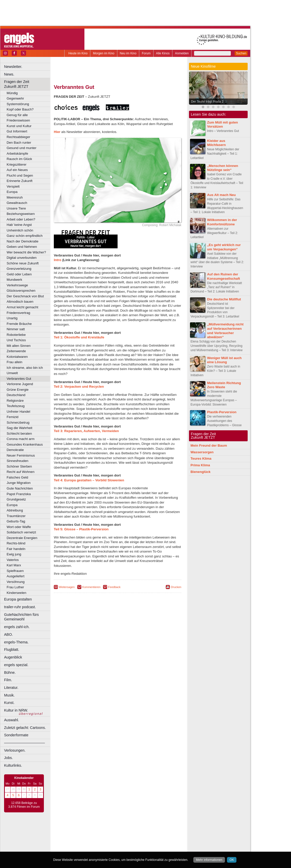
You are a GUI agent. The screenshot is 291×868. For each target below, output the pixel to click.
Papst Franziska (19, 494)
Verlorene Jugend (20, 384)
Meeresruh (15, 197)
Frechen (93, 842)
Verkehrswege (17, 285)
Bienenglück (200, 472)
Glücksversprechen (21, 291)
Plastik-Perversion (222, 412)
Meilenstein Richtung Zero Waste (224, 385)
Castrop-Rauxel (105, 838)
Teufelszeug (16, 406)
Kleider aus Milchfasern (216, 143)
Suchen (241, 53)
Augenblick (13, 657)
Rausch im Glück (19, 159)
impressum (115, 830)
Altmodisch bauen (20, 302)
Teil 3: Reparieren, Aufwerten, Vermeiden (86, 431)
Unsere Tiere (16, 208)
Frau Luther (15, 587)
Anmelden (182, 53)
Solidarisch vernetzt (21, 532)
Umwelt (12, 373)
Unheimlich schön (20, 230)
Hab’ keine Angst (19, 225)
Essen (81, 842)
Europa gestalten (18, 599)
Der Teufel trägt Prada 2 (207, 102)
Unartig (12, 318)
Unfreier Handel (18, 412)
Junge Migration (19, 483)
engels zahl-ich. (17, 627)
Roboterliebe (16, 335)
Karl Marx (14, 565)
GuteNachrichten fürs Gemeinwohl (21, 617)
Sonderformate (16, 735)
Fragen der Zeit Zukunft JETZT (28, 84)
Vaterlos (13, 560)
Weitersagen (67, 587)
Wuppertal (139, 851)
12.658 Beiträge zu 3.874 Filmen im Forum (24, 805)
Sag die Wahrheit (20, 428)
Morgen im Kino (104, 53)
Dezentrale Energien (22, 538)
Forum (146, 53)
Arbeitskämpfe (17, 154)
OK (232, 860)
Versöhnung (16, 582)
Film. (8, 680)
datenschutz (133, 830)
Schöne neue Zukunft (23, 263)
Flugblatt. (12, 650)
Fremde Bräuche (19, 324)
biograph (77, 834)
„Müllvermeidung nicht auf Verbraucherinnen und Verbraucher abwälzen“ (225, 331)
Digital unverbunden (22, 258)
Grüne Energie (18, 390)
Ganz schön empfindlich (25, 236)
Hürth (146, 842)
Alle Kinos (163, 53)
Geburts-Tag (16, 521)
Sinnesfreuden (17, 461)
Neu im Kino (128, 53)
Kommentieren (92, 587)
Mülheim (116, 847)
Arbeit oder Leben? (21, 219)
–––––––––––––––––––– (24, 743)
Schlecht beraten (19, 433)
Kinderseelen (16, 593)
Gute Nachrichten (20, 488)
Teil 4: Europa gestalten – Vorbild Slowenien (89, 480)
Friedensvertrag (18, 313)
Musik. (9, 695)
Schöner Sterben (19, 466)
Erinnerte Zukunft (20, 181)
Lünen (105, 847)
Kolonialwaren (17, 357)
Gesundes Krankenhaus (25, 444)
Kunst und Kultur (19, 126)
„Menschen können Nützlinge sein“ (223, 168)
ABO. (8, 634)
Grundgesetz (16, 499)
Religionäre (15, 401)
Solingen (119, 851)
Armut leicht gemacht (22, 307)
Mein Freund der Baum (209, 445)
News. (9, 74)
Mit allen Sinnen (19, 346)
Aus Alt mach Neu (221, 195)
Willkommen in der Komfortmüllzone (222, 222)
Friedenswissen (18, 120)
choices (90, 834)
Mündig (12, 93)
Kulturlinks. (13, 765)
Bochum (79, 838)
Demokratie (15, 450)
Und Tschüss (16, 340)
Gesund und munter (22, 148)
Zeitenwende (16, 351)
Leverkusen (91, 847)
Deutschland (16, 395)
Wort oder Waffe (19, 527)
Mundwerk (14, 280)
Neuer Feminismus (21, 455)
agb (146, 830)
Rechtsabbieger (18, 137)
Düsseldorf (140, 838)
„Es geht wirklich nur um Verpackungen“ (224, 247)
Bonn (90, 838)
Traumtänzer (16, 516)
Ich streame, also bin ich (25, 368)
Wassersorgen (202, 452)
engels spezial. (16, 665)
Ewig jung (14, 554)
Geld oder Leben (19, 274)
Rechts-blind (16, 543)
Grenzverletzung (19, 269)
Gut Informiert (17, 131)
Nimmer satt (16, 329)
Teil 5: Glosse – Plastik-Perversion (81, 529)
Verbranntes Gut (19, 379)
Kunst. (9, 703)
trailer (118, 834)
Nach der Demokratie (23, 241)
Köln (154, 842)
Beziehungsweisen (21, 214)
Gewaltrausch (17, 203)
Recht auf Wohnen (21, 472)
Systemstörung (18, 104)
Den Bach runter (19, 143)
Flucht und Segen (20, 175)
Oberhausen (143, 847)
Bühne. (10, 673)
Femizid (12, 417)
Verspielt (13, 186)
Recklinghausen (100, 851)
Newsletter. (13, 67)
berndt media (96, 830)
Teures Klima (201, 459)
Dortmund (124, 838)
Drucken (176, 587)
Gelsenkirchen (110, 842)
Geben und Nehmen (22, 247)
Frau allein (15, 362)
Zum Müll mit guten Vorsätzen (223, 125)
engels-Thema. (16, 642)
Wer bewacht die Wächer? (26, 252)
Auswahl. (11, 720)
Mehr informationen (209, 860)
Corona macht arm (21, 439)
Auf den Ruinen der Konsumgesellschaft (224, 276)
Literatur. (11, 688)
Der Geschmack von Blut (25, 296)
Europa (12, 192)
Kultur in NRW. (16, 710)
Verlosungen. (15, 750)
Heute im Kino (78, 53)
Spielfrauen (15, 571)
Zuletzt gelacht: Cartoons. (25, 728)
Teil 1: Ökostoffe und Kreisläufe (79, 337)
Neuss (128, 847)
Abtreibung (15, 510)
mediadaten (159, 830)
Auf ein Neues (17, 170)
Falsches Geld (17, 477)
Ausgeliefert (16, 576)
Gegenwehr (15, 98)
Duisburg (155, 838)
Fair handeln (16, 549)
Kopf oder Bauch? (20, 109)
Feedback (114, 587)
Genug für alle (17, 115)
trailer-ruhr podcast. (20, 607)
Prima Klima (200, 465)
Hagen (126, 842)
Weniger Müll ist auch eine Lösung (224, 360)
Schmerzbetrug (18, 423)
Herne (136, 842)
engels (102, 834)
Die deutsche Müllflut (224, 299)
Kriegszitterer (17, 164)
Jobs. (8, 758)
